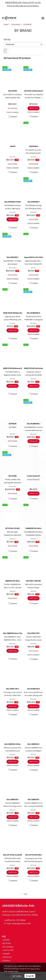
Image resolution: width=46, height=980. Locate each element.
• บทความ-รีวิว (8, 950)
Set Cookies (17, 976)
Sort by (8, 39)
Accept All (30, 976)
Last (25, 894)
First (21, 894)
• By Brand (6, 943)
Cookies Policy (13, 971)
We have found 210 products (17, 58)
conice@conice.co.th (21, 923)
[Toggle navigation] (43, 18)
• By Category (8, 947)
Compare (13, 117)
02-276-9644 (19, 920)
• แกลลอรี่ (6, 954)
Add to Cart (33, 108)
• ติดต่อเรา (6, 960)
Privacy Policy (35, 969)
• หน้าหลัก (6, 940)
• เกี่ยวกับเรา (7, 957)
